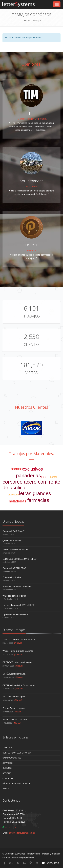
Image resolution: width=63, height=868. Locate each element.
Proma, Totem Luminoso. (15, 708)
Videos (6, 789)
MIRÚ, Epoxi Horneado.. (14, 674)
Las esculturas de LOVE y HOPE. (19, 605)
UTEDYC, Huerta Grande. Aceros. (19, 639)
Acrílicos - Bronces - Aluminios (17, 587)
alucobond (13, 495)
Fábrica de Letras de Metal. (17, 783)
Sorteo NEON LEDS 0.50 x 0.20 (17, 753)
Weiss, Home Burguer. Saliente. (18, 651)
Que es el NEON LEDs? (14, 568)
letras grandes (35, 493)
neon (45, 477)
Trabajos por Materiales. (32, 453)
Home (27, 20)
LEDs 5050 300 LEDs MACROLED (19, 559)
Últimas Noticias (13, 521)
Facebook (32, 250)
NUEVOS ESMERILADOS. (16, 550)
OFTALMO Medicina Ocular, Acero (19, 685)
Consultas (50, 863)
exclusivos (33, 469)
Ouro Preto (32, 186)
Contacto (8, 778)
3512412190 (10, 827)
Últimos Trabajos (14, 630)
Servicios (8, 763)
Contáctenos (11, 800)
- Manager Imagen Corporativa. (32, 119)
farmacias (38, 500)
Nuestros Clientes (32, 407)
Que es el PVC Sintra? (14, 531)
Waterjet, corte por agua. (15, 596)
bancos (17, 469)
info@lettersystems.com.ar (22, 833)
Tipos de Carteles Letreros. (16, 614)
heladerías (18, 501)
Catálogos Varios (12, 758)
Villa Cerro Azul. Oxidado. (15, 720)
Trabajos (37, 20)
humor (54, 477)
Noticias (7, 773)
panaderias (28, 475)
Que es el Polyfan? (12, 540)
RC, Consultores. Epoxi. (14, 697)
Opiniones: (32, 64)
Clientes (32, 344)
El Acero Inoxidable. (12, 577)
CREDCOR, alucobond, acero (17, 662)
